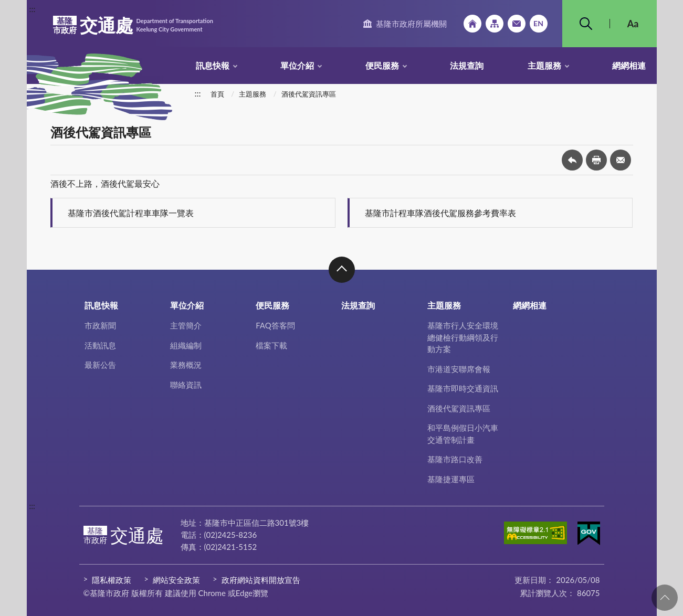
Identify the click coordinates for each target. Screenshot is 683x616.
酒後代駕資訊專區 (309, 94)
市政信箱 (517, 24)
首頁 (217, 94)
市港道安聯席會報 (459, 369)
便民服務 (382, 65)
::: (33, 9)
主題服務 (544, 65)
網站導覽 (495, 24)
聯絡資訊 (186, 385)
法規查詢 (467, 65)
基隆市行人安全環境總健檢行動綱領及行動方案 (463, 337)
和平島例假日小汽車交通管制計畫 (463, 434)
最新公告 (100, 365)
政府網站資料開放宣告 (261, 580)
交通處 (133, 25)
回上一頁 (572, 160)
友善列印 (596, 160)
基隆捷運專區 (451, 479)
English (539, 24)
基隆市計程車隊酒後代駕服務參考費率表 (440, 213)
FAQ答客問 (275, 325)
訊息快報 (213, 65)
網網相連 (629, 65)
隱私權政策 (112, 580)
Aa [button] (633, 24)
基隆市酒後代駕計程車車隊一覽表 (131, 213)
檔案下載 (271, 345)
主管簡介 (186, 325)
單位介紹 (297, 65)
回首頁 (472, 24)
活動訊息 (100, 345)
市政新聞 (100, 325)
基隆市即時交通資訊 (463, 388)
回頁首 (665, 598)
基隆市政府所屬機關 (411, 24)
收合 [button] (342, 270)
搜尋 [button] (586, 24)
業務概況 (186, 365)
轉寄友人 (621, 160)
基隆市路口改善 (455, 459)
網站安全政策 (176, 580)
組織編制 (186, 345)
